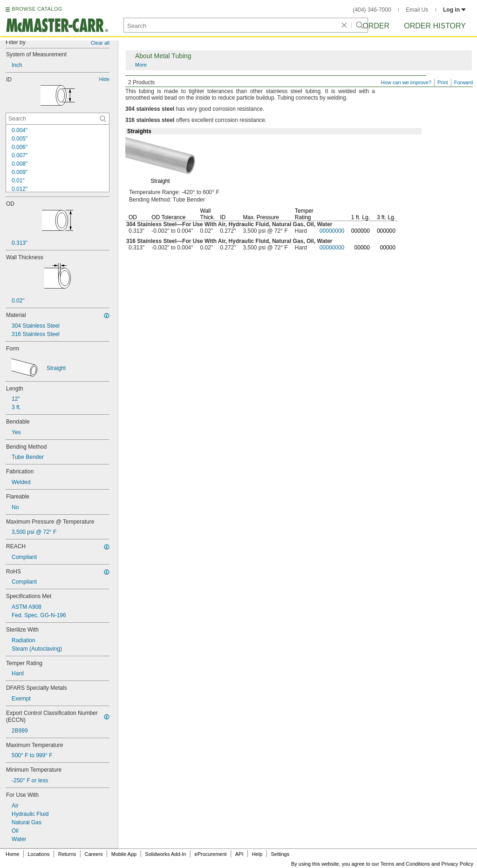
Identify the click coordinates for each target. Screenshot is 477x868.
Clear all (100, 43)
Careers (93, 854)
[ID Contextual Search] (58, 119)
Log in (454, 10)
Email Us (417, 10)
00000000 (332, 231)
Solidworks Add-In (165, 854)
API (239, 854)
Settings (280, 854)
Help (257, 854)
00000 (362, 248)
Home (12, 854)
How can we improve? (406, 82)
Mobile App (124, 854)
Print (443, 82)
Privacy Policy (457, 864)
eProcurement (211, 854)
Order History (435, 26)
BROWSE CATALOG (37, 9)
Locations (39, 854)
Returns (67, 854)
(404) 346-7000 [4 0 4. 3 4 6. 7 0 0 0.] (372, 10)
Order (376, 26)
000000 (361, 231)
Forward (463, 82)
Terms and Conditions (405, 864)
